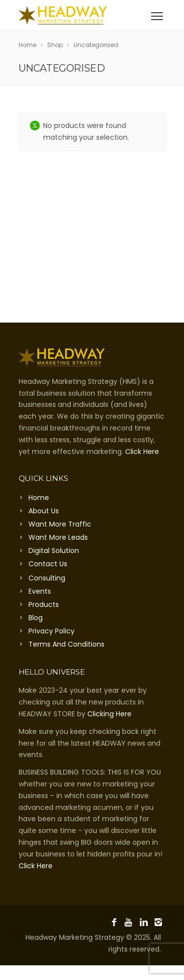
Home (39, 498)
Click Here (142, 452)
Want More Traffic (60, 524)
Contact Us (48, 564)
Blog (36, 618)
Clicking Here (109, 714)
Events (40, 591)
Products (44, 604)
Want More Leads (58, 537)
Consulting (47, 578)
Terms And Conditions (66, 644)
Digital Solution (54, 551)
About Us (44, 511)
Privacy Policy (52, 631)
